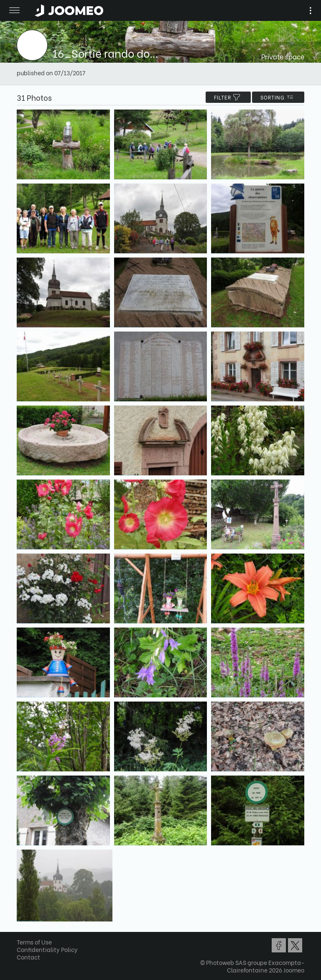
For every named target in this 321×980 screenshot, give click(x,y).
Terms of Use (34, 942)
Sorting (278, 97)
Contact (28, 957)
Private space (283, 56)
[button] (22, 937)
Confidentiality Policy (47, 949)
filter (228, 97)
